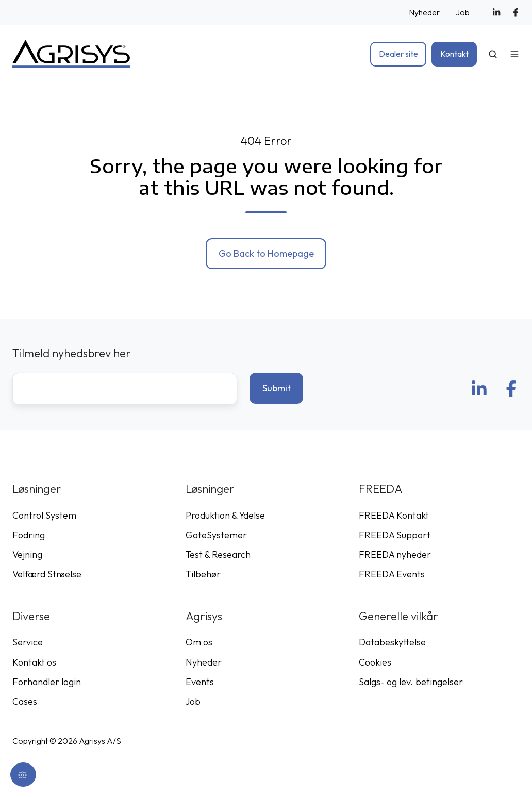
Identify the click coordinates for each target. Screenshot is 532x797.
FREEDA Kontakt (394, 515)
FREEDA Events (392, 574)
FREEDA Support (395, 535)
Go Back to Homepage (266, 253)
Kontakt (454, 54)
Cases (25, 701)
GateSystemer (216, 535)
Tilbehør (203, 574)
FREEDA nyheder (395, 554)
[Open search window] (493, 54)
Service (28, 642)
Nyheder (424, 12)
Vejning (27, 554)
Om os (199, 642)
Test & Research (218, 554)
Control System (44, 515)
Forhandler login (47, 682)
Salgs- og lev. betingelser (411, 682)
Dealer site (398, 54)
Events (200, 682)
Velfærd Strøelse (47, 574)
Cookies (375, 662)
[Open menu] (514, 54)
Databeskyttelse (392, 642)
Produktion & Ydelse (225, 515)
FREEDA (381, 489)
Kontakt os (34, 662)
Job (463, 12)
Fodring (29, 535)
